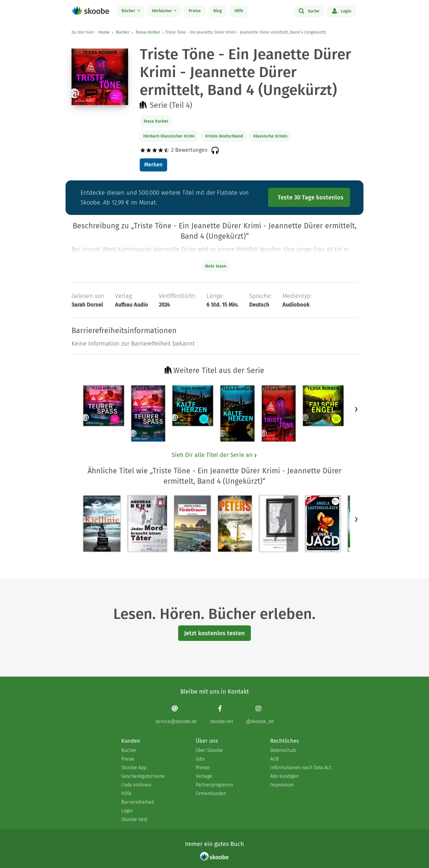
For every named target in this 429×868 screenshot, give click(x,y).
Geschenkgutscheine (143, 776)
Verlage (204, 776)
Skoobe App (134, 768)
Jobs (200, 759)
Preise (195, 11)
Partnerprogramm (214, 785)
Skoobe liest (134, 819)
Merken (153, 165)
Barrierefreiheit (138, 802)
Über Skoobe (209, 750)
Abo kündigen (285, 776)
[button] (356, 409)
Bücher (129, 11)
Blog (218, 11)
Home (104, 32)
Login (342, 11)
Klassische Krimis (270, 136)
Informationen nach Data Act (301, 768)
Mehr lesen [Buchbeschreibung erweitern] (216, 266)
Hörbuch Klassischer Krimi (169, 136)
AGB (275, 759)
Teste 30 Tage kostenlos (311, 197)
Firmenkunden (211, 793)
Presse (203, 768)
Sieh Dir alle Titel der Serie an (214, 455)
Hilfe (239, 11)
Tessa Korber (148, 32)
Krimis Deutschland (224, 136)
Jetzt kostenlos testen (214, 633)
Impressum (282, 785)
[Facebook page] (222, 715)
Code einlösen (136, 785)
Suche (309, 11)
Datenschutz (283, 750)
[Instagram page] (260, 715)
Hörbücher (163, 11)
